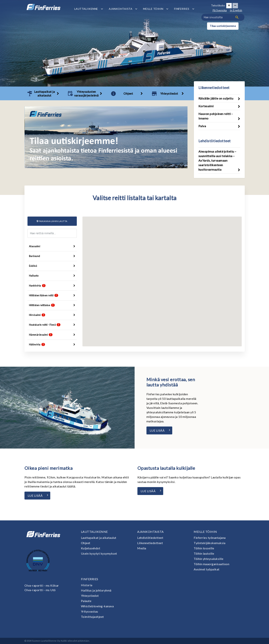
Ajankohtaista (121, 9)
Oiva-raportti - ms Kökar (42, 585)
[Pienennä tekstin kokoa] (235, 6)
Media (142, 548)
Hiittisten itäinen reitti (52, 295)
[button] (163, 270)
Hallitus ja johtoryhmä (96, 590)
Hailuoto (52, 276)
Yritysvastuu (90, 611)
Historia (87, 585)
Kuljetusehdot (91, 548)
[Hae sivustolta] (223, 17)
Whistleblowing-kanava (97, 606)
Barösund (52, 256)
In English (236, 10)
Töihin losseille (204, 548)
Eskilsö (52, 266)
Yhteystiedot (90, 596)
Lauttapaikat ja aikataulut (99, 538)
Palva (202, 126)
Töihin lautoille (204, 553)
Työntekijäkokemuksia (210, 543)
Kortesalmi (206, 106)
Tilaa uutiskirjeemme (223, 26)
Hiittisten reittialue (52, 305)
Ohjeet (86, 543)
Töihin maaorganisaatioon (211, 564)
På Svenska (220, 10)
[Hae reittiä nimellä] (52, 233)
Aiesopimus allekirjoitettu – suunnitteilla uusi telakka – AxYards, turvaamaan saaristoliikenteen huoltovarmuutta (217, 160)
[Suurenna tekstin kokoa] (229, 6)
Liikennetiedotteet (150, 543)
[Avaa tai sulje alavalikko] (102, 9)
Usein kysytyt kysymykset (99, 553)
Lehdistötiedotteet (150, 538)
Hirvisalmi (52, 315)
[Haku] (237, 17)
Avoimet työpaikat (207, 569)
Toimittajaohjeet (92, 617)
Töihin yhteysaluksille (208, 559)
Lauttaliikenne (86, 9)
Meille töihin (153, 9)
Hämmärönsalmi (52, 335)
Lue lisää (157, 430)
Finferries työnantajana (210, 538)
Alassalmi (52, 246)
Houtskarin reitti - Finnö (52, 325)
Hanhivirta (52, 286)
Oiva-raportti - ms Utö (40, 590)
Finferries (182, 9)
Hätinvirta (52, 344)
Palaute (86, 601)
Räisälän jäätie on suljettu (216, 98)
